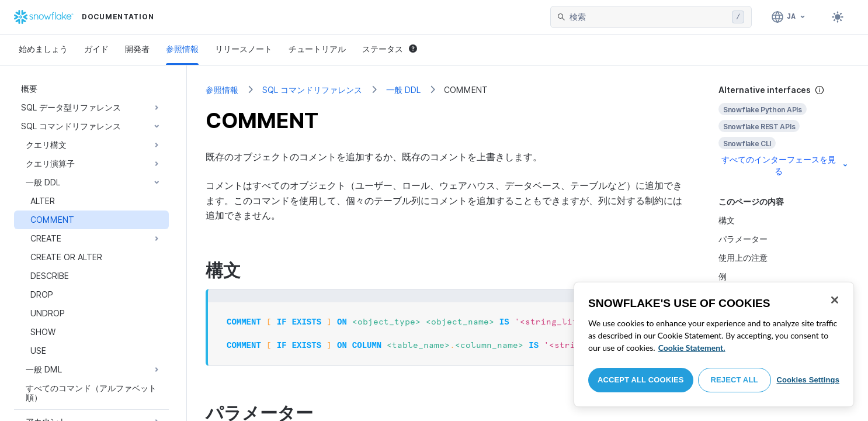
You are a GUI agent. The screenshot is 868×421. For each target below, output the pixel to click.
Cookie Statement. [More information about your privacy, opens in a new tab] (692, 348)
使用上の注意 (743, 258)
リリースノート (244, 49)
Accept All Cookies (641, 380)
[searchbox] (648, 17)
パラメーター (743, 239)
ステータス (390, 49)
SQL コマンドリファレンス (312, 90)
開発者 (137, 49)
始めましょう (43, 49)
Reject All (735, 380)
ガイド (96, 49)
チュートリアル (317, 49)
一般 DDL (403, 90)
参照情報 (182, 49)
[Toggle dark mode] (838, 17)
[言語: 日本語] (789, 17)
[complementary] (784, 131)
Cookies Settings (808, 380)
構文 (727, 220)
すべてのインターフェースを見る (785, 165)
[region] (714, 344)
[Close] (835, 300)
